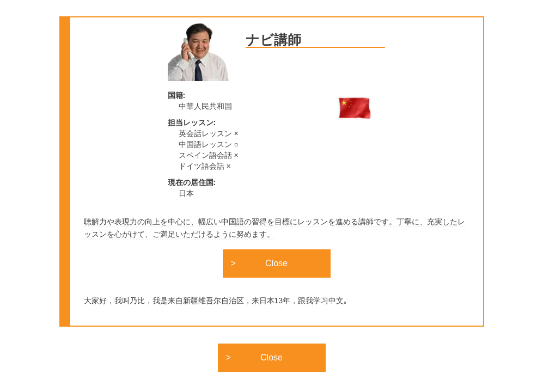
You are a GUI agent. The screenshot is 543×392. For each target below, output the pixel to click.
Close (276, 263)
